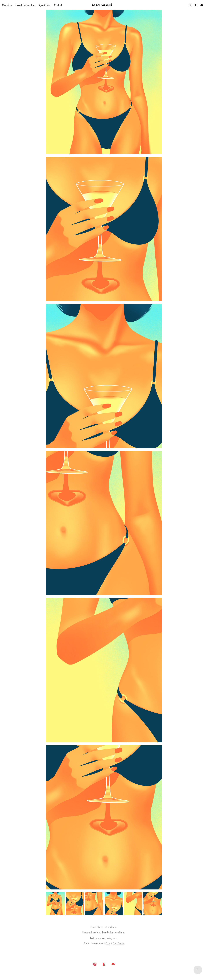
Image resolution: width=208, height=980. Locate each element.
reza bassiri (102, 5)
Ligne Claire (44, 5)
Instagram (111, 938)
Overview (7, 5)
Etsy (108, 943)
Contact (58, 5)
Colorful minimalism (25, 5)
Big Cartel (119, 943)
